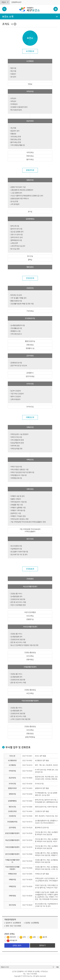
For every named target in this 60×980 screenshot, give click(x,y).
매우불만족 (14, 940)
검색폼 (4, 9)
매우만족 (13, 937)
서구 (34, 9)
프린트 (15, 24)
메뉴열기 (30, 17)
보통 (34, 937)
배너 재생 (5, 958)
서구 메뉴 (56, 9)
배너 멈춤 (2, 958)
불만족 (45, 937)
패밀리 (4, 2)
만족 (24, 937)
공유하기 (12, 24)
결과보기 (42, 945)
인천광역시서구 (16, 2)
